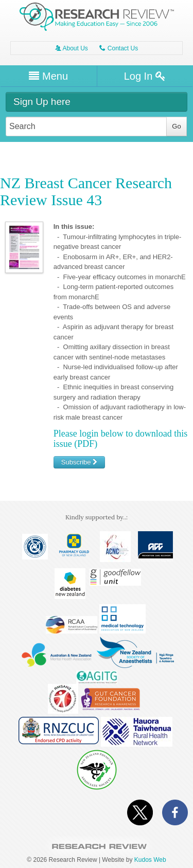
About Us (72, 48)
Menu (48, 76)
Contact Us (119, 48)
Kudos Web (150, 860)
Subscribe (79, 462)
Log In (145, 76)
